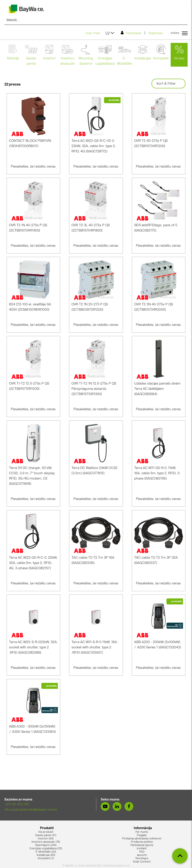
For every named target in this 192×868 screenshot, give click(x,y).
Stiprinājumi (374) (46, 845)
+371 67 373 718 (16, 805)
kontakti (142, 849)
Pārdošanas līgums (142, 845)
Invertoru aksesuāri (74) (46, 842)
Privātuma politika (142, 842)
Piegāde (142, 835)
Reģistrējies (156, 33)
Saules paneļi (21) (46, 835)
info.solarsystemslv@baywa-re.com (31, 810)
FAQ (142, 852)
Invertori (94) (46, 839)
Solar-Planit (93, 33)
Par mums (142, 832)
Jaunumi (142, 855)
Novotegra (142, 859)
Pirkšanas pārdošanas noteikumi (142, 839)
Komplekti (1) (46, 859)
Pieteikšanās (131, 33)
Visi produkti (46, 832)
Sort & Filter (168, 84)
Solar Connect (142, 862)
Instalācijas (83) (46, 855)
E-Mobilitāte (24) (46, 852)
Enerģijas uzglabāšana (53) (46, 849)
